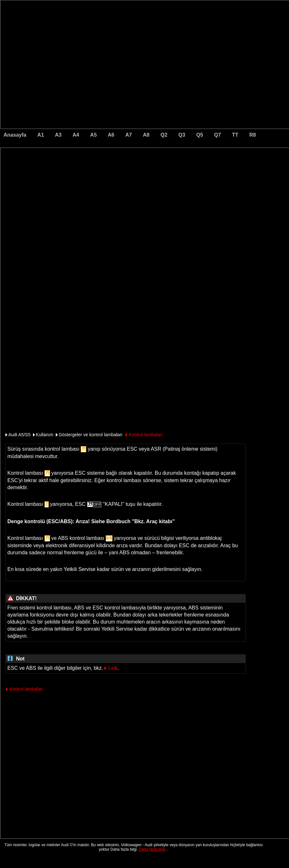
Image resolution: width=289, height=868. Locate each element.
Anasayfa (15, 135)
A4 (76, 135)
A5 (93, 135)
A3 (58, 135)
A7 (128, 135)
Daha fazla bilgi (152, 849)
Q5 (200, 135)
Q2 (164, 135)
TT (235, 135)
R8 (252, 135)
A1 (41, 135)
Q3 (182, 135)
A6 (111, 135)
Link (113, 668)
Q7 (217, 135)
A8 (146, 135)
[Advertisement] (100, 175)
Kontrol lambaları (146, 435)
